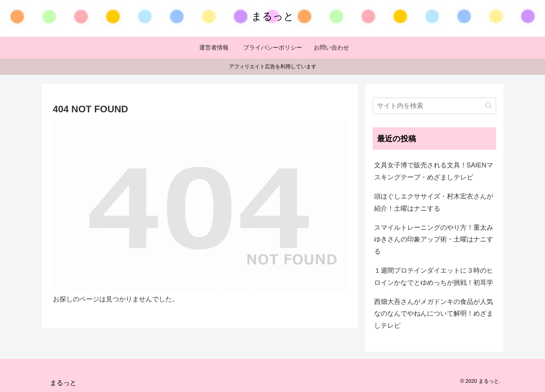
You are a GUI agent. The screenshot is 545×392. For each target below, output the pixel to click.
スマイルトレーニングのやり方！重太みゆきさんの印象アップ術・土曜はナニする (434, 239)
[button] (489, 106)
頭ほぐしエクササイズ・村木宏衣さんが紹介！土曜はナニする (434, 202)
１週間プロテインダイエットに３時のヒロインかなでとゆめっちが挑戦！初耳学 (434, 276)
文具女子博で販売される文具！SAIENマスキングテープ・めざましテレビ (434, 171)
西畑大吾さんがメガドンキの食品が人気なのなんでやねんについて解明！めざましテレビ (434, 314)
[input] (434, 106)
